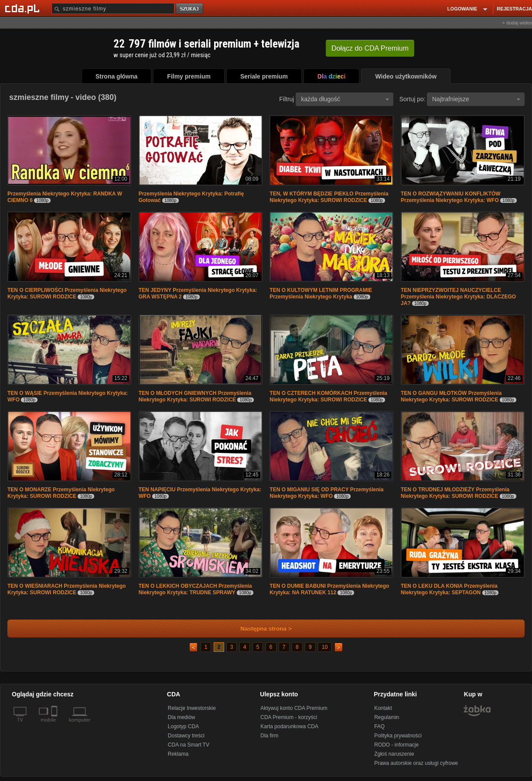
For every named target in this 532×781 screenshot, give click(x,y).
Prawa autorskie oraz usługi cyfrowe (416, 763)
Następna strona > (260, 629)
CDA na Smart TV (189, 745)
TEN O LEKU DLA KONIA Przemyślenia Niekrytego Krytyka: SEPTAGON (449, 589)
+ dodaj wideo (517, 23)
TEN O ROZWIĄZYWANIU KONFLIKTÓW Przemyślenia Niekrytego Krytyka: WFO (451, 197)
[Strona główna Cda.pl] (24, 8)
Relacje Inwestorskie (192, 708)
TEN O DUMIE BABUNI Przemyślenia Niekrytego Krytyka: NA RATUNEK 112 (329, 589)
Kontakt (383, 708)
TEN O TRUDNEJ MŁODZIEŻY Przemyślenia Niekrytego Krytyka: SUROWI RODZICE (455, 493)
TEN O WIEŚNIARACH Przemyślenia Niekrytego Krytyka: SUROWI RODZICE (66, 589)
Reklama (178, 754)
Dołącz (370, 48)
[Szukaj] (113, 9)
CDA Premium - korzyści (289, 717)
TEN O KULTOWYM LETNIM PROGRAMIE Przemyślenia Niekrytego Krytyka (321, 293)
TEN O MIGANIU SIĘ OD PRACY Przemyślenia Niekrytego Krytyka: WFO (326, 493)
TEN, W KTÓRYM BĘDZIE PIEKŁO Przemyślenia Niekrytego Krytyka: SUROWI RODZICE (329, 197)
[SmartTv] (55, 725)
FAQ (379, 726)
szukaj (190, 9)
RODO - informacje (396, 745)
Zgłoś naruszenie (394, 754)
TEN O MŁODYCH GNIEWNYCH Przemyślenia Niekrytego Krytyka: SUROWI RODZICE (195, 396)
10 (325, 647)
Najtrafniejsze (476, 99)
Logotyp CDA (183, 726)
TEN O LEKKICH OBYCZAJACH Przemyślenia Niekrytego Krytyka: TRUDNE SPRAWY (195, 589)
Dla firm (269, 736)
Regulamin (387, 717)
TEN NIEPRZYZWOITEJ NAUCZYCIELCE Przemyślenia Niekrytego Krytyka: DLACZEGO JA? (458, 297)
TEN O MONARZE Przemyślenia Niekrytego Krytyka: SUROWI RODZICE (61, 493)
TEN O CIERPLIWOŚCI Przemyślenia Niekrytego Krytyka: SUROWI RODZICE (67, 293)
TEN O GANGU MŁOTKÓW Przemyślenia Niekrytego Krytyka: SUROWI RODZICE (451, 396)
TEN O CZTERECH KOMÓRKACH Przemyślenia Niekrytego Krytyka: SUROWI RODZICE (328, 396)
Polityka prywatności (398, 736)
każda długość (345, 99)
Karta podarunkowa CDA (289, 726)
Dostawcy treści (186, 736)
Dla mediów (182, 717)
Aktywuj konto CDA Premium (294, 708)
